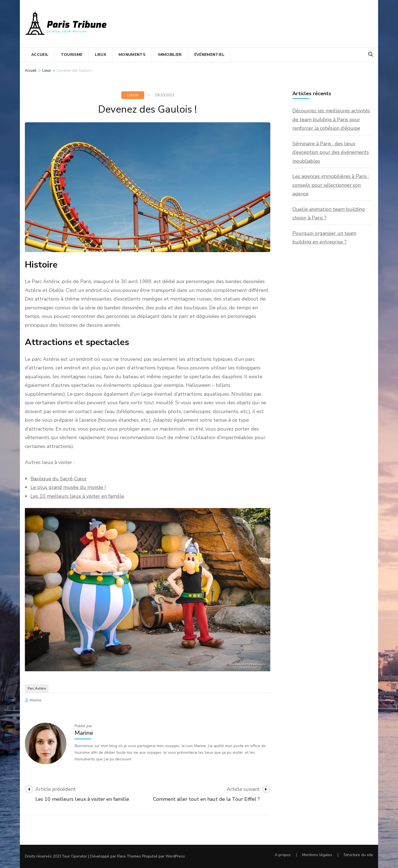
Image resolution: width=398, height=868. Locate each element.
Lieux (100, 55)
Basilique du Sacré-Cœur (59, 479)
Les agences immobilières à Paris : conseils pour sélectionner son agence (331, 185)
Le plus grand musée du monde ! (68, 487)
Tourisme (72, 55)
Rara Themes (129, 856)
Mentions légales (317, 855)
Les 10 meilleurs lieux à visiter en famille (77, 496)
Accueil (40, 55)
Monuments (132, 55)
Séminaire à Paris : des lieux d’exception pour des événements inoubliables (331, 152)
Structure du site (358, 855)
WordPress (175, 856)
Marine (36, 700)
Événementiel (209, 55)
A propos (283, 855)
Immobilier (170, 55)
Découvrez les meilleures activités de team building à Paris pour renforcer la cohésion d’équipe (331, 119)
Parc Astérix (37, 688)
